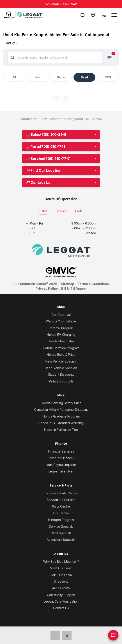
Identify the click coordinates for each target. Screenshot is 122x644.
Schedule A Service (61, 500)
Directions (61, 581)
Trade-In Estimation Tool (61, 430)
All (14, 77)
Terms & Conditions (93, 284)
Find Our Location (44, 170)
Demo (61, 77)
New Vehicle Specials (61, 361)
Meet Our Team (61, 568)
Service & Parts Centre (61, 493)
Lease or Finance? (61, 458)
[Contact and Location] (93, 15)
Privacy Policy (47, 289)
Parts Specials (61, 533)
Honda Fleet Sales (61, 341)
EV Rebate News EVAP (61, 4)
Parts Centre (61, 506)
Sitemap (67, 284)
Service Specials (61, 526)
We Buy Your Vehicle (61, 321)
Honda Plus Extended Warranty (61, 423)
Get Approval (61, 315)
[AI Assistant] (113, 635)
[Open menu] (114, 15)
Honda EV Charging (61, 335)
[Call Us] (104, 15)
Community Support (61, 595)
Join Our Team (61, 575)
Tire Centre (61, 513)
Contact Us (38, 182)
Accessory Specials (61, 540)
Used (84, 77)
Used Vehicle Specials (61, 368)
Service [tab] (61, 211)
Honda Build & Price (61, 355)
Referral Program (61, 328)
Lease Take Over (61, 471)
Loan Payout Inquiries (61, 465)
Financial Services (61, 451)
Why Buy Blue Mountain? (61, 562)
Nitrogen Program (61, 520)
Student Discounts (61, 374)
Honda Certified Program (61, 348)
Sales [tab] (43, 211)
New (38, 77)
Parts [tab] (79, 211)
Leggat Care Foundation (61, 601)
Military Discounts (61, 381)
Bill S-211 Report (74, 289)
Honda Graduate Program (61, 416)
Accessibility (61, 588)
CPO (108, 77)
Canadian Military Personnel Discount (61, 410)
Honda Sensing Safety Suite (61, 403)
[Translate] (83, 15)
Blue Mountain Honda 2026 (35, 284)
